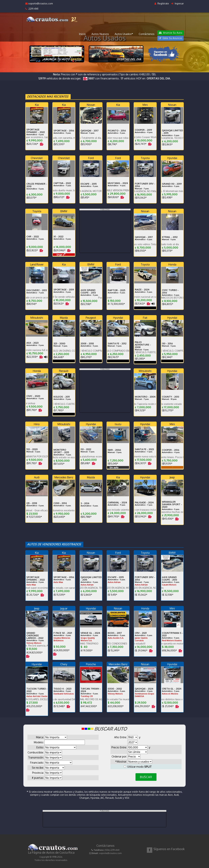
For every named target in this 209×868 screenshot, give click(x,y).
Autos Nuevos (100, 34)
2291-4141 (32, 9)
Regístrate (162, 3)
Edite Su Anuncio (171, 38)
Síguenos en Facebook (169, 849)
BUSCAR (146, 777)
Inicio (82, 34)
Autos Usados (124, 34)
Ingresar (178, 3)
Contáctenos (147, 34)
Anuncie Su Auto (171, 33)
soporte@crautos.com (39, 3)
